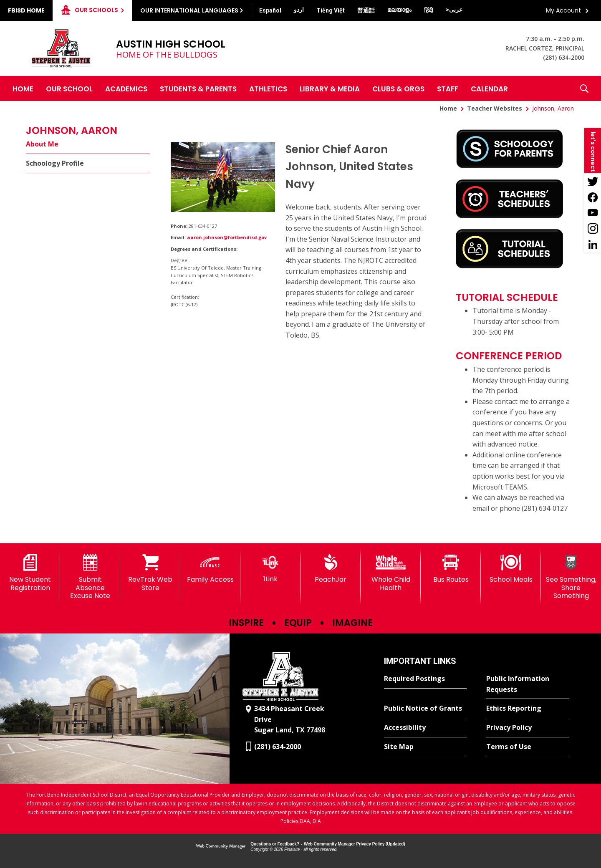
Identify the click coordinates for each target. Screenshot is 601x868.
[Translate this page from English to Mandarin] (366, 10)
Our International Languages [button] (189, 10)
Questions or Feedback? (275, 844)
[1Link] (270, 569)
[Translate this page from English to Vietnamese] (331, 10)
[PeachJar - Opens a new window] (331, 569)
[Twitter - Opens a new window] (593, 181)
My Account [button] (563, 10)
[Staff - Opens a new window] (448, 88)
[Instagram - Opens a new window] (593, 229)
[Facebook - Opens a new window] (593, 197)
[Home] (23, 88)
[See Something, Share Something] (571, 577)
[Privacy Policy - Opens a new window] (528, 728)
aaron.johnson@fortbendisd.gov (227, 237)
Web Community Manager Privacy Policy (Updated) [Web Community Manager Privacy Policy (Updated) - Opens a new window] (355, 844)
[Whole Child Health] (391, 573)
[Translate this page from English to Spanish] (270, 10)
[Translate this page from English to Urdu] (299, 10)
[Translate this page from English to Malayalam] (399, 10)
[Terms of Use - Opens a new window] (528, 747)
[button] (584, 88)
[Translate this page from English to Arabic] (454, 10)
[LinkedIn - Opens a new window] (593, 245)
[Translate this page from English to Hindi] (429, 10)
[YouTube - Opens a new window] (593, 213)
